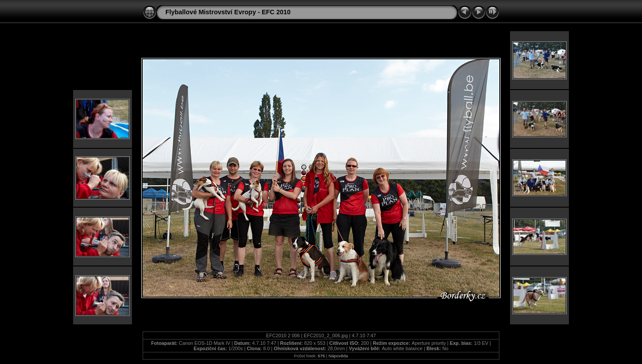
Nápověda (338, 356)
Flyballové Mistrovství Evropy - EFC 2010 (228, 12)
